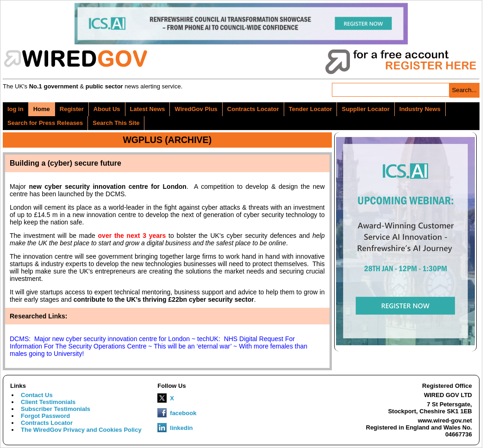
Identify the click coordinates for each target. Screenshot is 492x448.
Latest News (148, 109)
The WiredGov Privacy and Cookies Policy (81, 430)
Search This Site (116, 123)
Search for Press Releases (45, 123)
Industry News (420, 109)
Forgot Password (45, 416)
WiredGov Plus (196, 109)
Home (42, 109)
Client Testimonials (48, 402)
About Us (107, 109)
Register (72, 109)
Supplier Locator (365, 109)
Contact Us (37, 395)
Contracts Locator (253, 109)
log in (16, 109)
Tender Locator (311, 109)
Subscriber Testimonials (56, 409)
